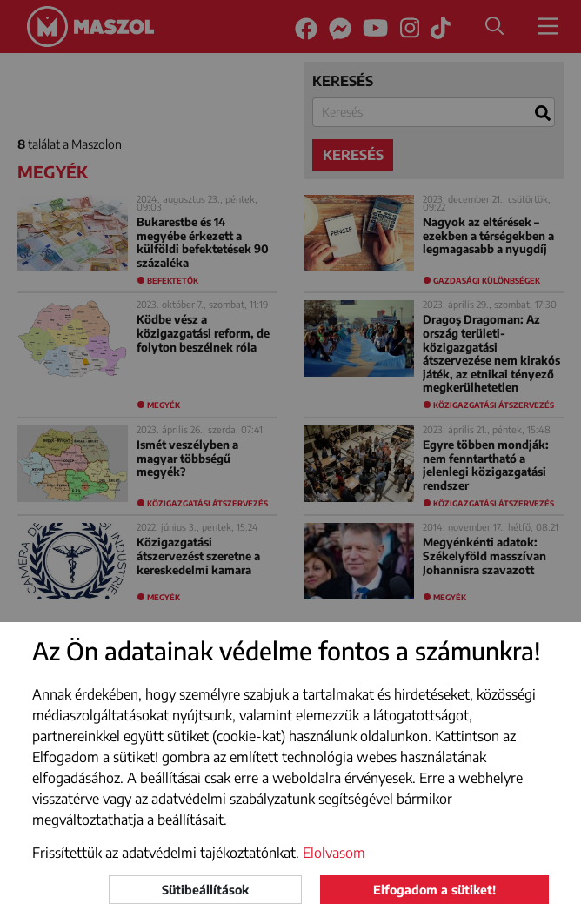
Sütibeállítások (205, 890)
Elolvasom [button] (334, 853)
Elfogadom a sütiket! (434, 890)
